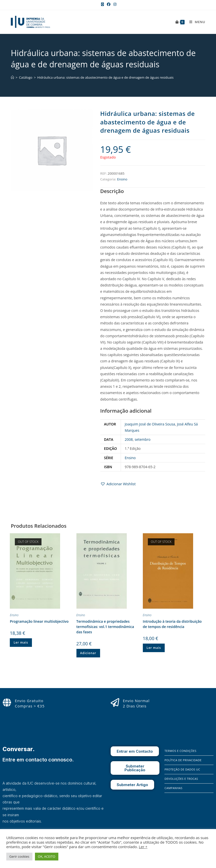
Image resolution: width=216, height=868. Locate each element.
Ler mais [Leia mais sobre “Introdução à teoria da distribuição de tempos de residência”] (154, 648)
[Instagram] (176, 822)
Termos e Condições (180, 751)
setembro (142, 439)
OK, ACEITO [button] (47, 856)
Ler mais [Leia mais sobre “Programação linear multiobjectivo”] (21, 642)
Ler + (143, 847)
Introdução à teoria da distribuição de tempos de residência (172, 624)
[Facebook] (168, 822)
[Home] (12, 77)
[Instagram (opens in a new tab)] (114, 4)
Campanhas (173, 788)
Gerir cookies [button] (19, 856)
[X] (182, 822)
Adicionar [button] (88, 653)
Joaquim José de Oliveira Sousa (150, 424)
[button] (118, 484)
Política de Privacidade (183, 760)
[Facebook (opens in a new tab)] (109, 4)
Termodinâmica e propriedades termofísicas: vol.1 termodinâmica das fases (105, 627)
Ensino (122, 179)
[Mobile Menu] (195, 22)
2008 (129, 439)
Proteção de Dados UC (182, 769)
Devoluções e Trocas (181, 779)
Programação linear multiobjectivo (39, 621)
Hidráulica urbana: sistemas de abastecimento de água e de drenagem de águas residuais (105, 77)
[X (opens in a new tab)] (102, 4)
